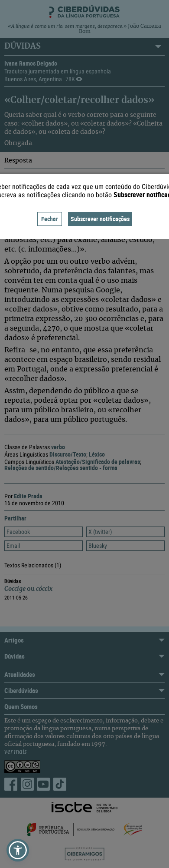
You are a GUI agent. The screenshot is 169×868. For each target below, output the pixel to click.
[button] (18, 850)
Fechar (50, 219)
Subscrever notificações (100, 219)
